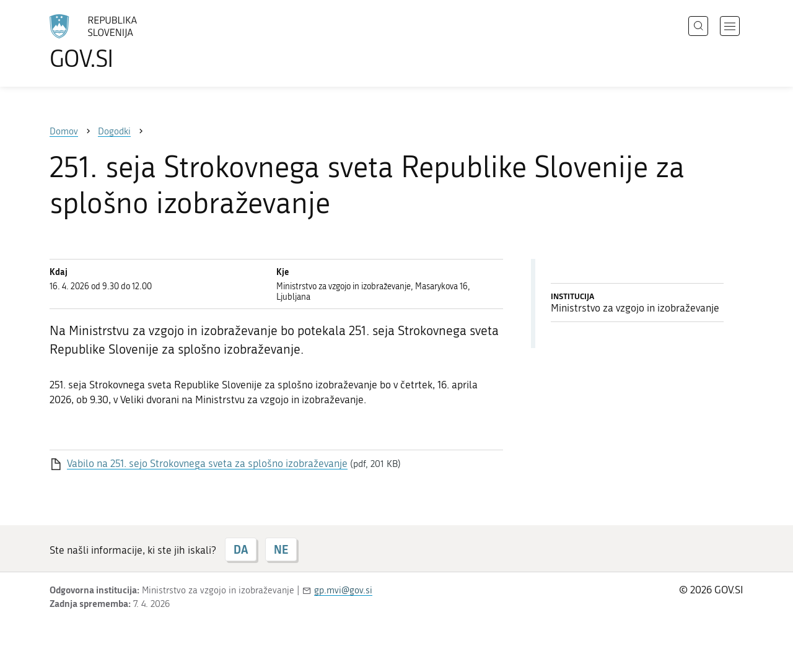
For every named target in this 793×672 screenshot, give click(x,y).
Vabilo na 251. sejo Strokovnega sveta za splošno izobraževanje (207, 463)
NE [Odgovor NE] (281, 549)
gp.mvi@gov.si (343, 590)
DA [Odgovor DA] (241, 549)
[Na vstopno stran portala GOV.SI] (128, 42)
